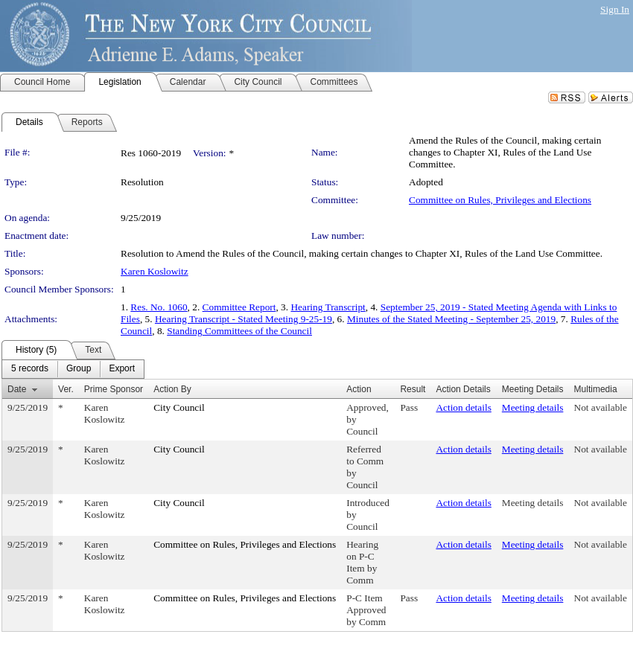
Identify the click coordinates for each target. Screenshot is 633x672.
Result (413, 389)
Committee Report (239, 307)
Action (359, 389)
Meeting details (533, 407)
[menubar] (73, 369)
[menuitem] (30, 369)
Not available (601, 407)
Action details (463, 407)
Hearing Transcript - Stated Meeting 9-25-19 (244, 319)
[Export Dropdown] (122, 369)
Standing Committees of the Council (239, 331)
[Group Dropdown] (79, 369)
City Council (179, 407)
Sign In (615, 9)
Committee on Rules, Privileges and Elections (500, 200)
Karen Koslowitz (155, 271)
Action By (172, 389)
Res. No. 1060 (159, 307)
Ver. (66, 389)
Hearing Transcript (328, 307)
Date (17, 389)
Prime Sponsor (114, 389)
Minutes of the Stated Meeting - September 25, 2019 (451, 319)
